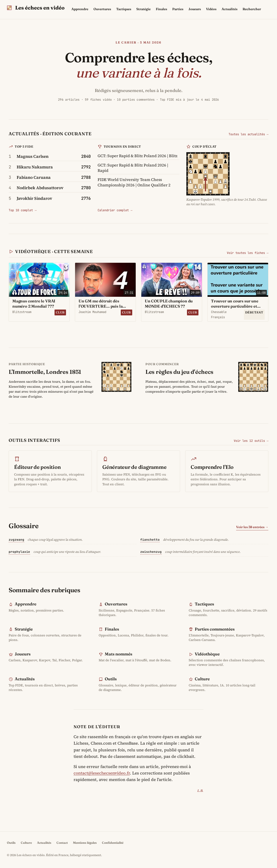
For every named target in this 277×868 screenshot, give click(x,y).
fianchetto (150, 540)
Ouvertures (102, 9)
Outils (111, 679)
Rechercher (252, 9)
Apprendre (80, 9)
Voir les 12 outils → (251, 441)
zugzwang (16, 540)
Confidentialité (113, 843)
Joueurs (195, 9)
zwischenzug (151, 552)
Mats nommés (118, 654)
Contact (62, 843)
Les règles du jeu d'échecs (179, 372)
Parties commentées (215, 629)
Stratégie (143, 9)
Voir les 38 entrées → (252, 527)
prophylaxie (19, 552)
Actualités (229, 9)
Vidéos (211, 9)
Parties (178, 9)
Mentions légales (85, 843)
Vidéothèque (207, 654)
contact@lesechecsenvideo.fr (102, 773)
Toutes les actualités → (248, 134)
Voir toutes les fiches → (248, 253)
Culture (202, 679)
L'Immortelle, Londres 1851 (45, 372)
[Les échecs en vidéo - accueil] (36, 8)
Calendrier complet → (115, 210)
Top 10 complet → (23, 210)
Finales (161, 9)
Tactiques (124, 9)
